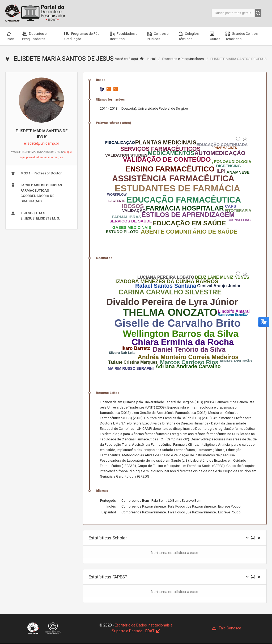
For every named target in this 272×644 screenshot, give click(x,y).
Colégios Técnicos (189, 36)
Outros (215, 36)
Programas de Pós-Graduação (82, 36)
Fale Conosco (227, 628)
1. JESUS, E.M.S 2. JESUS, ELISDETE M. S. (35, 216)
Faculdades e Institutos (124, 36)
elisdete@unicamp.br (42, 143)
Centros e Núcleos (158, 36)
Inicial (11, 36)
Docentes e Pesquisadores (34, 36)
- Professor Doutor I (37, 173)
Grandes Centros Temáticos (242, 36)
